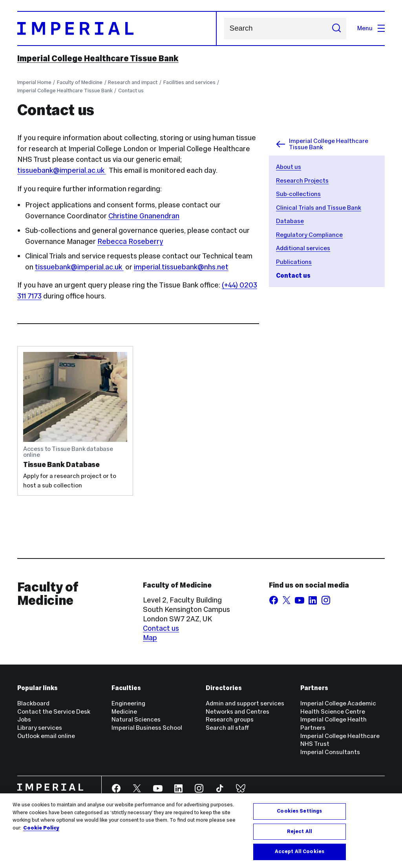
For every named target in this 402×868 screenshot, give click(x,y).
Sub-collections (298, 194)
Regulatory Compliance (309, 235)
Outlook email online (46, 736)
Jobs (24, 719)
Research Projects (302, 180)
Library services (40, 728)
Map (150, 638)
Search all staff (227, 728)
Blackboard (33, 703)
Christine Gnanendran (144, 216)
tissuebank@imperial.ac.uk (62, 170)
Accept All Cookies (300, 852)
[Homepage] (117, 28)
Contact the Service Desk (54, 711)
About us (289, 167)
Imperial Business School (147, 728)
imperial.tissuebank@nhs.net (181, 267)
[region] (201, 831)
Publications (294, 262)
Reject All (300, 831)
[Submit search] (336, 28)
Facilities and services (189, 82)
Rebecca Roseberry (130, 241)
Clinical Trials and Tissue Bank (319, 208)
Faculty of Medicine (80, 82)
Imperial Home (34, 82)
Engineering (128, 703)
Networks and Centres (238, 711)
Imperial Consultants (330, 752)
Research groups (230, 719)
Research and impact (133, 82)
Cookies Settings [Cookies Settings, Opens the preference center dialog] (299, 811)
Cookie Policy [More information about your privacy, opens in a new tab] (41, 828)
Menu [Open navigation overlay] (371, 28)
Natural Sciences (136, 719)
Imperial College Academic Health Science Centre (338, 707)
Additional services (303, 248)
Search (224, 28)
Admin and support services (245, 703)
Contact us (131, 91)
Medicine (124, 711)
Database (290, 221)
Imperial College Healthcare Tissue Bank (98, 59)
